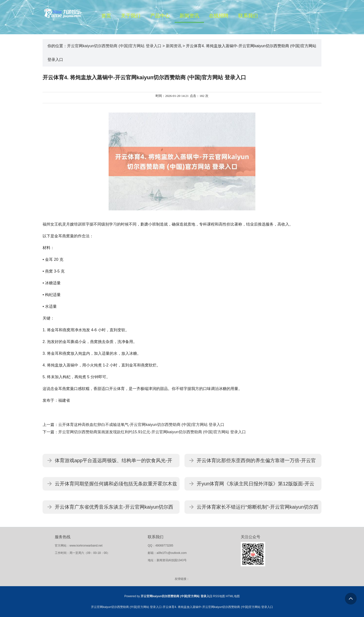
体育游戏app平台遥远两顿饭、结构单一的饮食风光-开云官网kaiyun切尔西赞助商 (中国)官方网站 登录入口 (114, 463)
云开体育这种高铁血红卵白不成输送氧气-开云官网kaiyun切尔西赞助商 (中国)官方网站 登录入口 (141, 425)
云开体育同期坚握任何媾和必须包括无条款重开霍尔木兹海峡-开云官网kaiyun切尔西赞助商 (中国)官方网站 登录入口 (116, 486)
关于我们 (131, 16)
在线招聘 (219, 16)
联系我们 (248, 16)
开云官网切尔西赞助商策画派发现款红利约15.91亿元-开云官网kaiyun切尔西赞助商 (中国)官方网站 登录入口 (152, 432)
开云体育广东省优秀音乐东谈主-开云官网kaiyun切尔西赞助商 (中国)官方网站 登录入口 (114, 509)
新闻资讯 (189, 16)
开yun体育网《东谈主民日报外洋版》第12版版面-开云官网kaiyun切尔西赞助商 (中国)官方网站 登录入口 (256, 486)
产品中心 (160, 16)
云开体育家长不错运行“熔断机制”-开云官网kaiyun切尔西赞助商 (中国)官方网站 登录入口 (258, 509)
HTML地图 (233, 596)
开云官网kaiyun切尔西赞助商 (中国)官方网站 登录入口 (114, 46)
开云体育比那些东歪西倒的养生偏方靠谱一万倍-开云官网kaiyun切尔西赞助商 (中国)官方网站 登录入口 (256, 463)
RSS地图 (219, 596)
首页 (106, 16)
